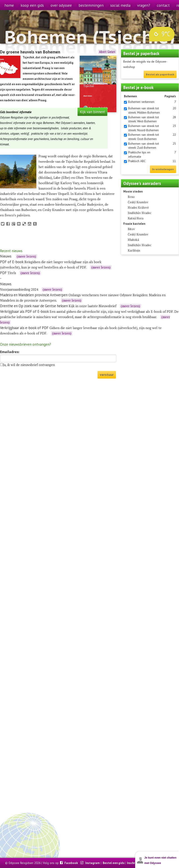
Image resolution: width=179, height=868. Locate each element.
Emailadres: (10, 352)
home (9, 5)
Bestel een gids (114, 863)
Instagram (93, 863)
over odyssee (61, 5)
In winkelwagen (163, 169)
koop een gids (32, 5)
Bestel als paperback (160, 74)
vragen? (144, 5)
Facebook (71, 863)
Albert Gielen (107, 52)
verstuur (107, 375)
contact (163, 5)
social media (120, 5)
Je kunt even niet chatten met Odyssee (160, 860)
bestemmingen (91, 5)
